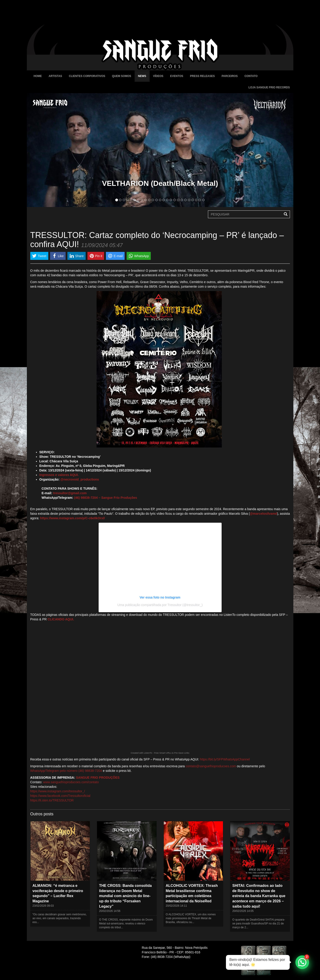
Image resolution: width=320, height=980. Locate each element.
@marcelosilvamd (264, 514)
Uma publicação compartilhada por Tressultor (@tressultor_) (160, 605)
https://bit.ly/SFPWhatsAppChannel (225, 759)
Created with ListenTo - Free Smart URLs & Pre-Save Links (160, 753)
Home (38, 76)
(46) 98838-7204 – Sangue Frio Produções (105, 498)
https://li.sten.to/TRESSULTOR (52, 800)
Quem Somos (122, 76)
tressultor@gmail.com (70, 493)
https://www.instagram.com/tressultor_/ (58, 791)
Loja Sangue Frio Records (269, 87)
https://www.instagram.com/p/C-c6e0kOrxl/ (72, 518)
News (142, 76)
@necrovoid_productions (80, 479)
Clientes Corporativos (87, 76)
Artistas (55, 76)
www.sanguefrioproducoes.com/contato (71, 782)
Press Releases (202, 76)
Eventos (177, 76)
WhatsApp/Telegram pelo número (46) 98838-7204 (66, 771)
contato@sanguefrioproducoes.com (211, 766)
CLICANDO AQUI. (61, 619)
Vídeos (158, 76)
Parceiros (230, 76)
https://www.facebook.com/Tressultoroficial (60, 796)
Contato (251, 76)
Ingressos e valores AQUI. (59, 475)
